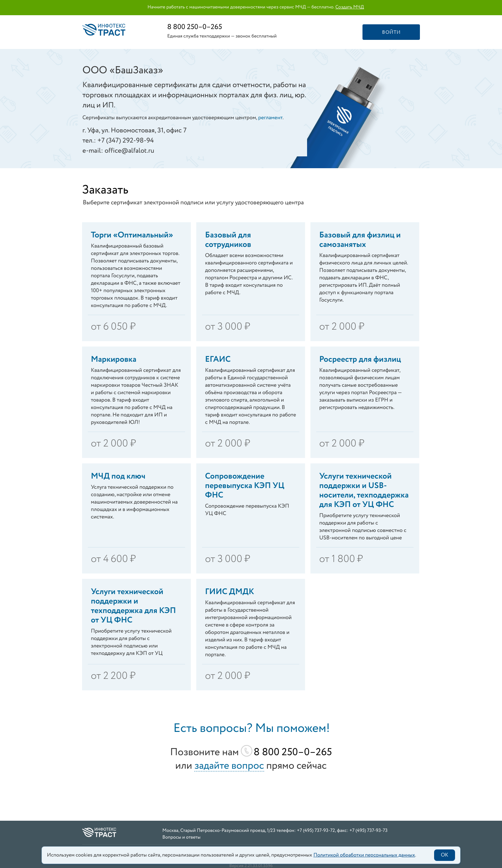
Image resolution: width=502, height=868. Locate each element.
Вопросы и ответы (182, 838)
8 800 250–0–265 (195, 27)
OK (445, 855)
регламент (270, 118)
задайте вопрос (229, 766)
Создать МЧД (350, 7)
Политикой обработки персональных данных (364, 855)
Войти (391, 32)
